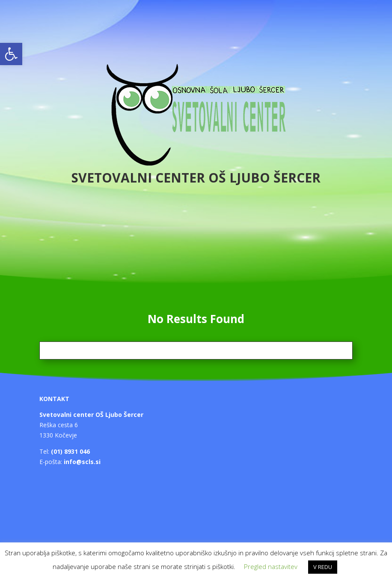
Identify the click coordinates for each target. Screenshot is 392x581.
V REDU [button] (323, 567)
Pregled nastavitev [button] (271, 566)
